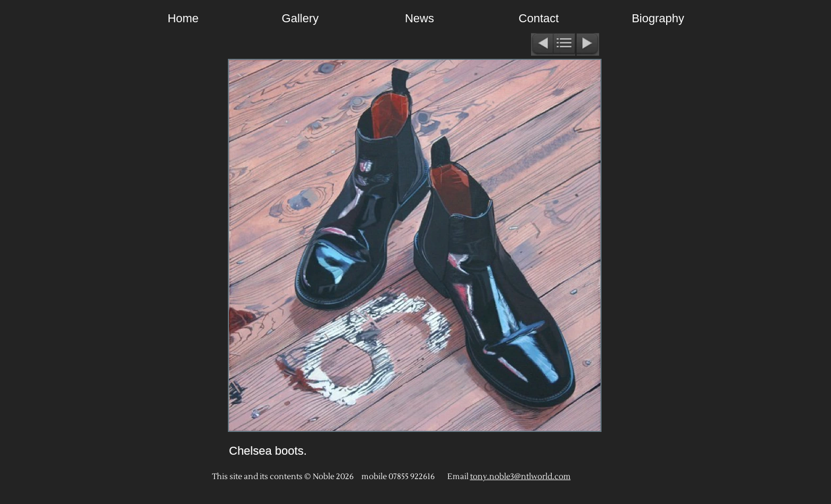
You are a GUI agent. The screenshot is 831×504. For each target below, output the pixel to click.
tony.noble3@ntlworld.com (520, 477)
